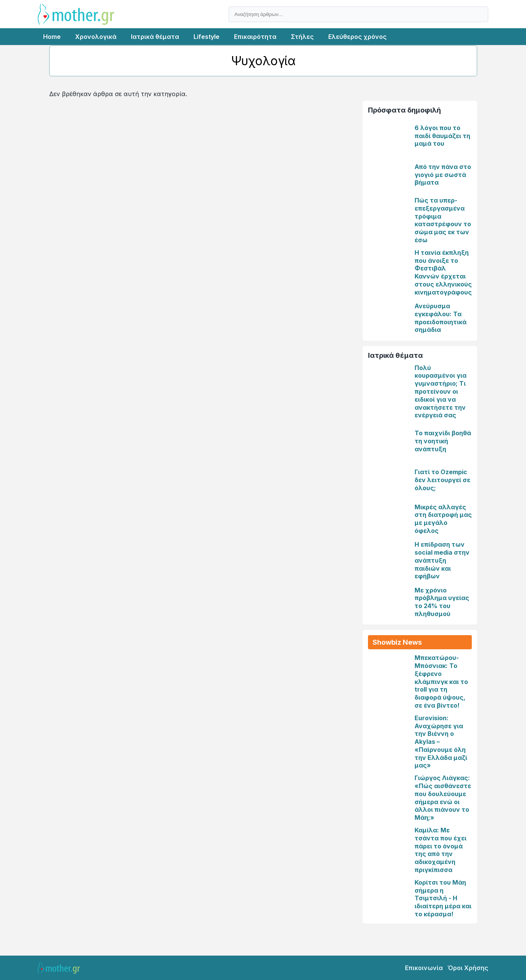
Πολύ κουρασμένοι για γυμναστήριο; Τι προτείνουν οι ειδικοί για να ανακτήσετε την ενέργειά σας (440, 392)
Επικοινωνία (424, 968)
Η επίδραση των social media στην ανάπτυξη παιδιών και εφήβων (442, 560)
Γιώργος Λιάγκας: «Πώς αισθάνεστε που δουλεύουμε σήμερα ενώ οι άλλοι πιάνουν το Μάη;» (443, 798)
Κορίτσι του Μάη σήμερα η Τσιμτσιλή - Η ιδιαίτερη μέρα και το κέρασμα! (443, 898)
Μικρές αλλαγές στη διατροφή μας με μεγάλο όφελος (443, 519)
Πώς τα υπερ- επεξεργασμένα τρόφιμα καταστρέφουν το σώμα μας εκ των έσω (443, 220)
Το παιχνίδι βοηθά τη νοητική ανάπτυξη (443, 441)
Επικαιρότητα (255, 37)
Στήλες (302, 37)
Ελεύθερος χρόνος (357, 37)
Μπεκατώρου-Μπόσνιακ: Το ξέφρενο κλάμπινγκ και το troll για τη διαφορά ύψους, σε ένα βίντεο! (441, 681)
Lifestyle (207, 37)
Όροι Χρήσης (468, 968)
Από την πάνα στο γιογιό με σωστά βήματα (443, 175)
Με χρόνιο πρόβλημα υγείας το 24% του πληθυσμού (442, 602)
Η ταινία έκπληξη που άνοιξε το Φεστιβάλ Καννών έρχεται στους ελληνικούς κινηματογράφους (443, 272)
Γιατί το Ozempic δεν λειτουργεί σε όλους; (442, 480)
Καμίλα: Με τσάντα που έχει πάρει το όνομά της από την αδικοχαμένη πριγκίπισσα (440, 850)
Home (52, 37)
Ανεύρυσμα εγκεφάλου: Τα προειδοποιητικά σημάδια (440, 318)
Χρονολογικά (96, 37)
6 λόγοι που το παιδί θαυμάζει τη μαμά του (442, 136)
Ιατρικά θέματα (155, 37)
